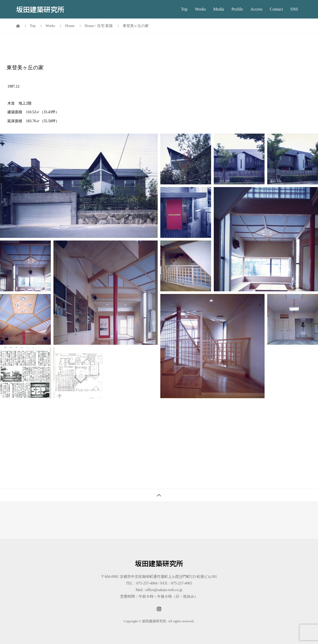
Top (184, 9)
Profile (237, 9)
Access (256, 9)
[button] (79, 186)
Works (200, 9)
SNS (294, 9)
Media (219, 9)
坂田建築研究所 (40, 9)
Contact (276, 9)
